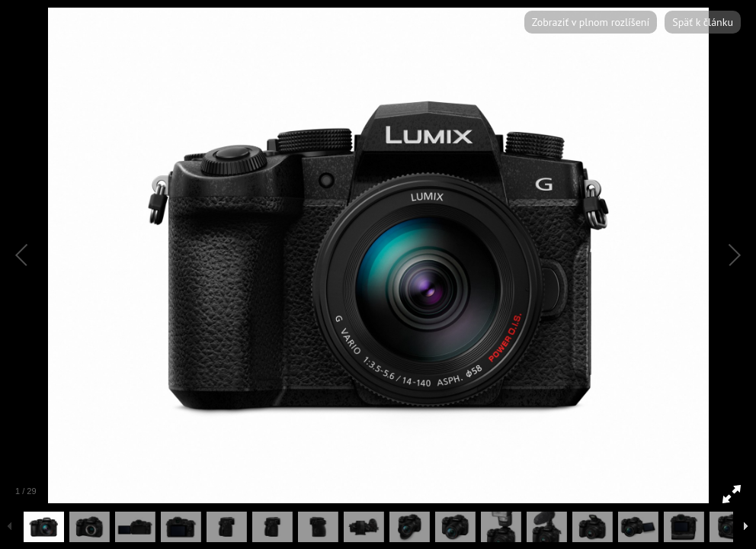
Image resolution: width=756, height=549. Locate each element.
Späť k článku (703, 22)
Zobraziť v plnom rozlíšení (591, 22)
